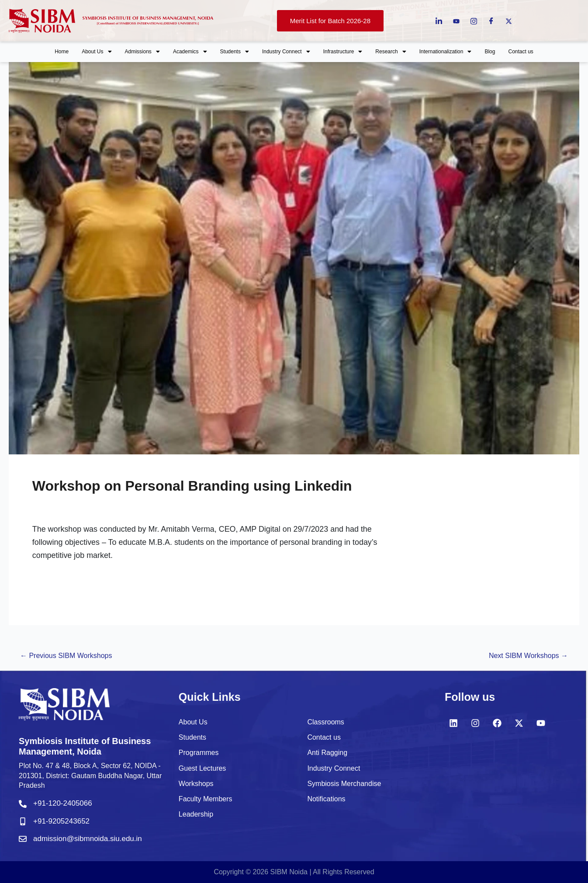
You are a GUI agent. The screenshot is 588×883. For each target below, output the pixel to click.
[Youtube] (456, 21)
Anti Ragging (327, 753)
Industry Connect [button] (286, 52)
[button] (97, 52)
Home (62, 52)
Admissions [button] (142, 52)
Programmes (199, 753)
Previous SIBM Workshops (66, 656)
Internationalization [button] (446, 52)
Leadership (196, 814)
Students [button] (235, 52)
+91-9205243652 (61, 821)
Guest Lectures (202, 768)
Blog (490, 52)
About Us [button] (97, 52)
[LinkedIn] (439, 21)
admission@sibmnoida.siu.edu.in (88, 839)
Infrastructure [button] (343, 52)
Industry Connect (334, 768)
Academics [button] (190, 52)
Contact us (521, 52)
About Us (193, 722)
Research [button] (391, 52)
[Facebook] (491, 21)
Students (192, 737)
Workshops (196, 784)
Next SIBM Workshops (528, 656)
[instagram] (474, 21)
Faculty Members (206, 799)
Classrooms (325, 722)
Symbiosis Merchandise (344, 784)
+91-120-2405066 (63, 803)
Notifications (326, 799)
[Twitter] (509, 21)
